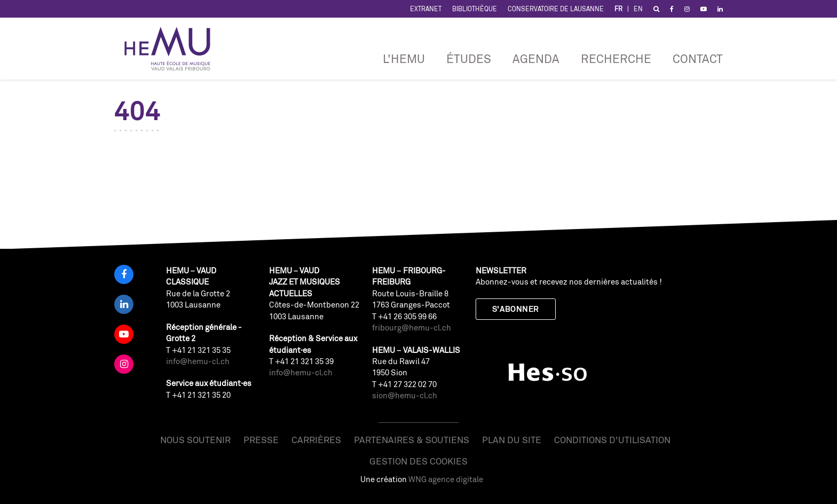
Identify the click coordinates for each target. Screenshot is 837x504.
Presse (261, 440)
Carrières (316, 440)
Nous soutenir (195, 440)
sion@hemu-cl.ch (405, 395)
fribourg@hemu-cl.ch (412, 328)
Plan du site (512, 440)
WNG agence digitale (446, 479)
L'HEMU (404, 58)
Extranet (426, 9)
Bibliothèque (475, 9)
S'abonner (516, 309)
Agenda (536, 58)
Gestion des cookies (418, 461)
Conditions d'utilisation (612, 440)
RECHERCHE (616, 58)
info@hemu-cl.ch (198, 361)
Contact (698, 58)
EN (638, 9)
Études (469, 58)
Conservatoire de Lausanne (556, 9)
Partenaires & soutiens (412, 440)
